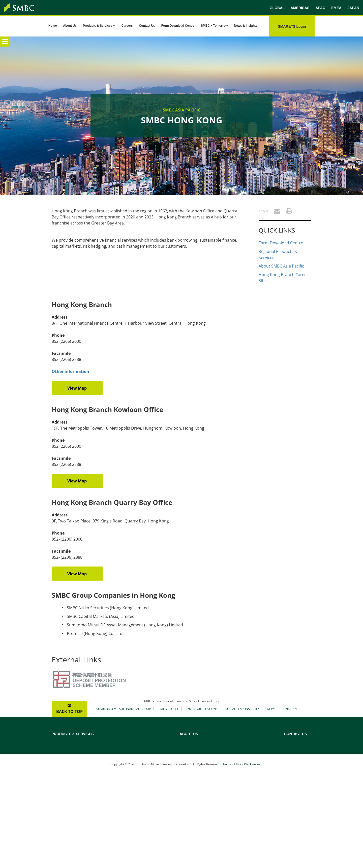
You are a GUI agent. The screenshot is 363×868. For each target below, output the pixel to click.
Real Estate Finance (133, 764)
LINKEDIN (290, 709)
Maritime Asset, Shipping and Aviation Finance (147, 756)
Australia (291, 741)
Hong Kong (293, 760)
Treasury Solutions (66, 797)
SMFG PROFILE (169, 709)
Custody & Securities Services (73, 790)
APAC (320, 8)
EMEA (336, 8)
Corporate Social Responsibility (233, 780)
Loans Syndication (65, 747)
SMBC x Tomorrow (214, 26)
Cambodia (292, 747)
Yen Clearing (61, 784)
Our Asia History (222, 767)
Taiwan (289, 813)
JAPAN (353, 8)
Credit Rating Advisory (136, 741)
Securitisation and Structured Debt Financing (145, 779)
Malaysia (291, 780)
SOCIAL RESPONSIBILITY (242, 709)
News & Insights (246, 26)
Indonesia (292, 773)
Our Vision (217, 760)
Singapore (292, 800)
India (288, 767)
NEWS (271, 709)
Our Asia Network (223, 773)
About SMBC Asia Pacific (281, 266)
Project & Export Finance (70, 754)
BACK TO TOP (69, 709)
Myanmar (291, 786)
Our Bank (217, 747)
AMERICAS (300, 8)
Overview (59, 741)
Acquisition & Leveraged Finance (143, 747)
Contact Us (147, 26)
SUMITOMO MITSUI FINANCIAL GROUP (124, 709)
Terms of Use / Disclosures (241, 856)
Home (53, 26)
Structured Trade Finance (71, 777)
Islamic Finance (130, 771)
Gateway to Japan (132, 788)
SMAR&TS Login (292, 26)
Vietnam (290, 826)
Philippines (292, 793)
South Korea (293, 806)
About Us (70, 26)
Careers (127, 26)
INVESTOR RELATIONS (202, 709)
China (288, 754)
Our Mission (219, 754)
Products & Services (99, 26)
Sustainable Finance (67, 760)
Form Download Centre (178, 26)
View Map (77, 388)
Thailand (291, 819)
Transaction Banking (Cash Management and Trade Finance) (82, 769)
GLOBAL (277, 8)
